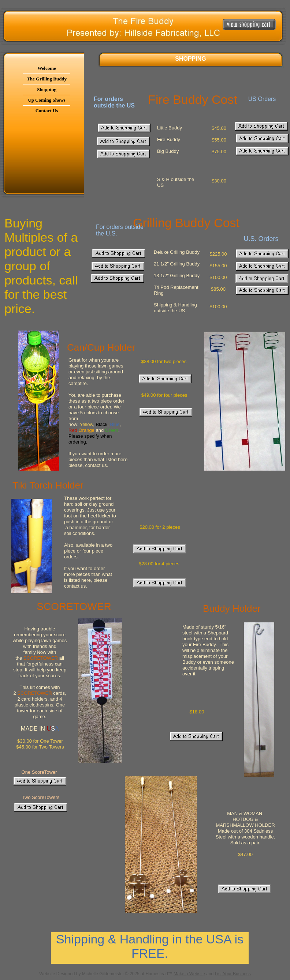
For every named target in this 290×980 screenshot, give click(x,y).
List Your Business (233, 974)
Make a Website (189, 974)
